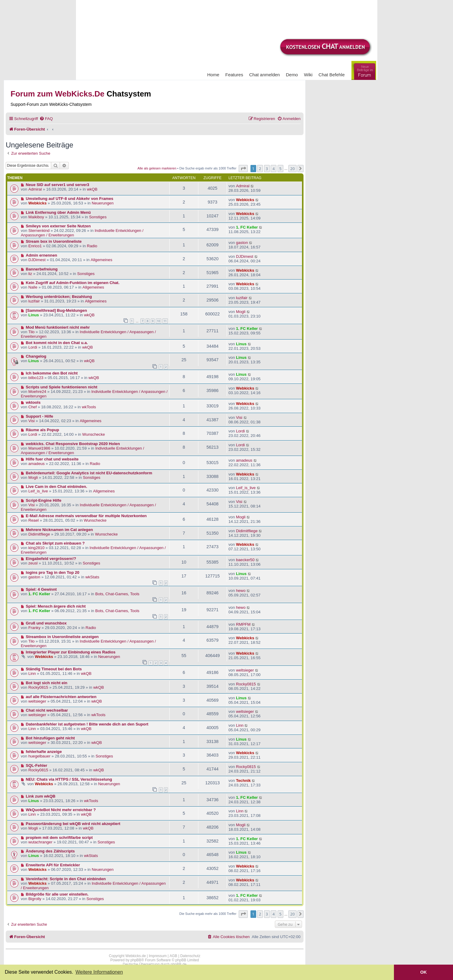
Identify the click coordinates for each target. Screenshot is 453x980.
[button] (243, 169)
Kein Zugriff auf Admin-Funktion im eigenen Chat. (73, 283)
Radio (92, 246)
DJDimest (37, 260)
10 (159, 321)
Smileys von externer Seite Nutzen (58, 226)
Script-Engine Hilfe (44, 500)
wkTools (89, 407)
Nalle (33, 287)
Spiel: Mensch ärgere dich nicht (56, 606)
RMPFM (243, 624)
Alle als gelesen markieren (157, 168)
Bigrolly (35, 899)
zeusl (33, 563)
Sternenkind (39, 231)
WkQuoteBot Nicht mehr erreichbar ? (61, 810)
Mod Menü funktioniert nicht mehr (58, 327)
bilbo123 (36, 378)
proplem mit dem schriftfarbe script (59, 838)
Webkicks (38, 203)
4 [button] (274, 169)
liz (30, 274)
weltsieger (245, 670)
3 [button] (267, 169)
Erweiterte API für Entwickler (53, 865)
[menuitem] (46, 119)
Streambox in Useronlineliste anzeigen (62, 637)
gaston (242, 243)
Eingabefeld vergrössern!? (51, 559)
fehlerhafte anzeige (44, 752)
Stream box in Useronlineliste (54, 241)
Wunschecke (94, 434)
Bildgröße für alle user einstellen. (57, 894)
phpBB (136, 960)
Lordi (33, 347)
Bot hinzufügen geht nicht (50, 738)
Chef (33, 407)
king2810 (36, 548)
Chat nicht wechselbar (47, 710)
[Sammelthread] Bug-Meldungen (57, 310)
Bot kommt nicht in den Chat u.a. (57, 343)
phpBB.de (179, 964)
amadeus (36, 464)
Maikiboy (36, 217)
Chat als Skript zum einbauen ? (55, 543)
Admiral (35, 189)
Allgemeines (102, 260)
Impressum (158, 956)
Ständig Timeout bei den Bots (54, 669)
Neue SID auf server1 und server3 (58, 185)
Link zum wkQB (41, 796)
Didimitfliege (39, 534)
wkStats (92, 577)
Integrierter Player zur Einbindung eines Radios (71, 652)
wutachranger (40, 842)
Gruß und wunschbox (46, 623)
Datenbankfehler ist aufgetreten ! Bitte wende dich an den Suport (87, 724)
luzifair (34, 301)
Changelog (36, 356)
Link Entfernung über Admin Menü (58, 212)
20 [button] (293, 169)
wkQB (92, 189)
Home (213, 75)
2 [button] (260, 169)
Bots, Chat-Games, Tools (117, 594)
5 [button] (280, 169)
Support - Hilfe (40, 416)
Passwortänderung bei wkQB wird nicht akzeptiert (73, 824)
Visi (31, 421)
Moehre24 (37, 392)
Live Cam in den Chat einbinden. (57, 487)
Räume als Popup (43, 430)
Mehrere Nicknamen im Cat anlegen (60, 530)
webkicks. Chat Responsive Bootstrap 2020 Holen (73, 444)
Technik (243, 781)
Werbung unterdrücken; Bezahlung (59, 297)
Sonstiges (98, 217)
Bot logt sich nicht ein (47, 683)
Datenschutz (190, 956)
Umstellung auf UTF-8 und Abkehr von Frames (70, 199)
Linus (34, 315)
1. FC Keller (247, 227)
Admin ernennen (42, 255)
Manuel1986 (39, 448)
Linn (32, 673)
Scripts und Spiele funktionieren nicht (62, 387)
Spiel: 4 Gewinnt (41, 589)
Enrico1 (35, 246)
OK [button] (423, 972)
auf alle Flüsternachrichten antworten (61, 697)
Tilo (31, 332)
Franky (34, 628)
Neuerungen (103, 203)
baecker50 (245, 560)
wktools (33, 402)
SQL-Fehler (37, 765)
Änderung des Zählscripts (50, 851)
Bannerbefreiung (42, 269)
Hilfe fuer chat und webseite (52, 459)
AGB (173, 956)
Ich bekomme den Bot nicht (52, 373)
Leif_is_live (38, 491)
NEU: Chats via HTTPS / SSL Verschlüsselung (69, 779)
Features (234, 75)
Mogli (241, 312)
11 (165, 321)
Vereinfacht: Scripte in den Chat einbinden (66, 879)
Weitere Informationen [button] (99, 972)
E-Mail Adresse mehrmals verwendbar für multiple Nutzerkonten (86, 516)
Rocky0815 (38, 687)
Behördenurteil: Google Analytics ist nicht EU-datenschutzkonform (89, 473)
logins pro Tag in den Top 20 (53, 572)
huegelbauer (39, 756)
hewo (241, 591)
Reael (33, 520)
